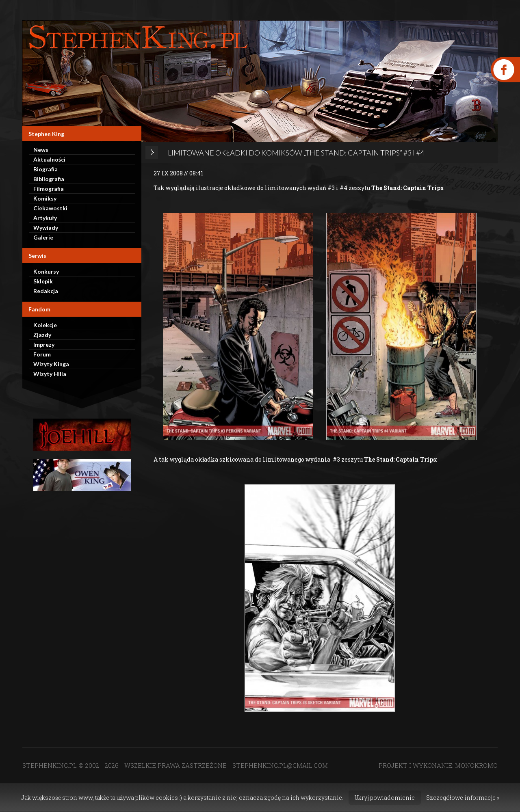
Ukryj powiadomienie (385, 798)
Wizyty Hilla (50, 374)
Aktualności (49, 159)
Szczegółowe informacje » (463, 798)
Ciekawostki (50, 208)
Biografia (45, 169)
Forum (42, 354)
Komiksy (45, 198)
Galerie (43, 237)
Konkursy (46, 271)
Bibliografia (49, 179)
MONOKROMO (476, 765)
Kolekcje (45, 325)
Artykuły (45, 218)
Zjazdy (42, 335)
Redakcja (46, 291)
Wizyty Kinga (51, 364)
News (41, 150)
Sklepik (43, 281)
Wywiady (46, 228)
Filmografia (49, 189)
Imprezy (44, 344)
